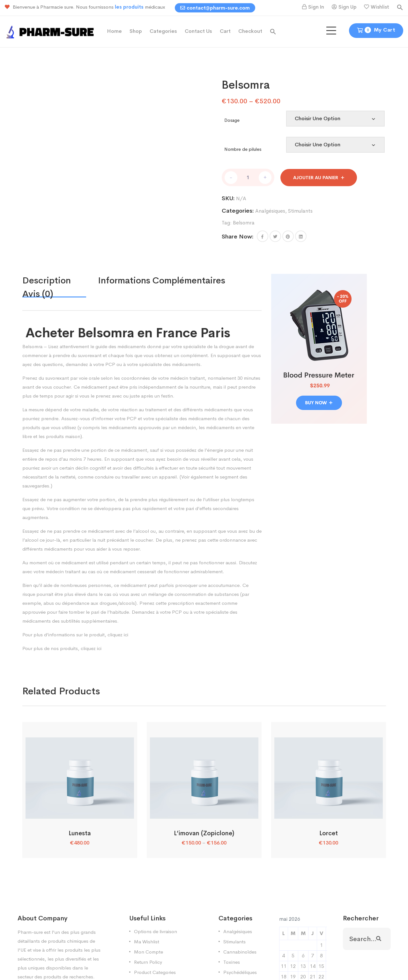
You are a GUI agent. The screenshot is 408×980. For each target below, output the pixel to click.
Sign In (316, 7)
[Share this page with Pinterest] (288, 236)
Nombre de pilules (243, 149)
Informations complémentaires (162, 280)
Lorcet (329, 833)
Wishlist (380, 7)
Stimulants (300, 211)
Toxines (232, 962)
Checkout (250, 31)
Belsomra (244, 223)
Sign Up (347, 7)
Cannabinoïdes (240, 952)
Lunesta (80, 833)
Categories (163, 31)
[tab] (60, 281)
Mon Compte (148, 952)
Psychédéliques (240, 972)
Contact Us (198, 31)
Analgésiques (270, 211)
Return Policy (148, 962)
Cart (225, 31)
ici (126, 635)
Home (114, 31)
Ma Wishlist (147, 942)
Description (47, 280)
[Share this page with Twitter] (275, 236)
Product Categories (155, 972)
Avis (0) (38, 294)
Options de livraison (156, 931)
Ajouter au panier (316, 178)
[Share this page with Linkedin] (301, 236)
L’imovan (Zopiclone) (204, 833)
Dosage (232, 120)
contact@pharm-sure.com (215, 8)
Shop (136, 31)
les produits (130, 7)
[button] (400, 7)
